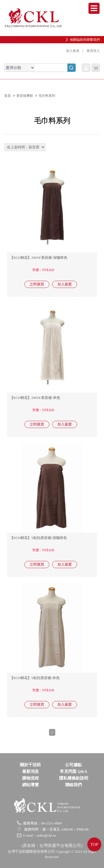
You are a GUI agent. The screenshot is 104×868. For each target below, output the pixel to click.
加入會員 (73, 51)
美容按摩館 (25, 96)
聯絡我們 (73, 785)
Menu (94, 8)
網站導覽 (31, 785)
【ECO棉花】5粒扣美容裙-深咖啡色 (38, 538)
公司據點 (73, 765)
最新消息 (31, 771)
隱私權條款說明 (74, 778)
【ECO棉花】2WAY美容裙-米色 (35, 398)
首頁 (7, 96)
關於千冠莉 (30, 765)
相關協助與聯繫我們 (85, 40)
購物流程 (31, 778)
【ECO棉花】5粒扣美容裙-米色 (35, 678)
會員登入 (93, 51)
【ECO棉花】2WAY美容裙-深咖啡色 (39, 258)
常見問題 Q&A (74, 771)
